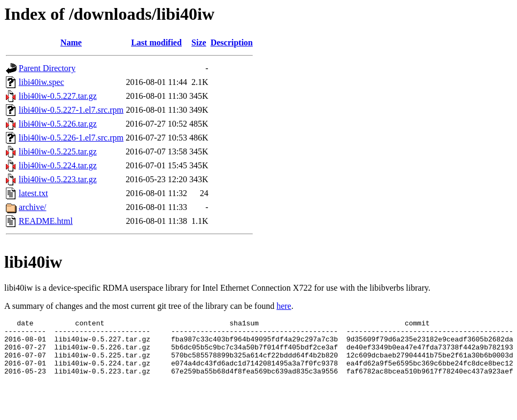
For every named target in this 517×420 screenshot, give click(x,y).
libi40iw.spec (41, 82)
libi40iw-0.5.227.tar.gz (58, 96)
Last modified (156, 42)
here (284, 306)
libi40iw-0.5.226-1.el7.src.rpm (71, 138)
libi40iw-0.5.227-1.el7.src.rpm (71, 110)
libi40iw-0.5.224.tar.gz (58, 165)
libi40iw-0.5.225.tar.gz (58, 151)
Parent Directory (47, 68)
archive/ (33, 207)
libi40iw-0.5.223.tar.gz (58, 179)
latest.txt (33, 193)
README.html (46, 221)
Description (232, 42)
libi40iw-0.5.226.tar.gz (58, 124)
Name (71, 42)
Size (199, 42)
